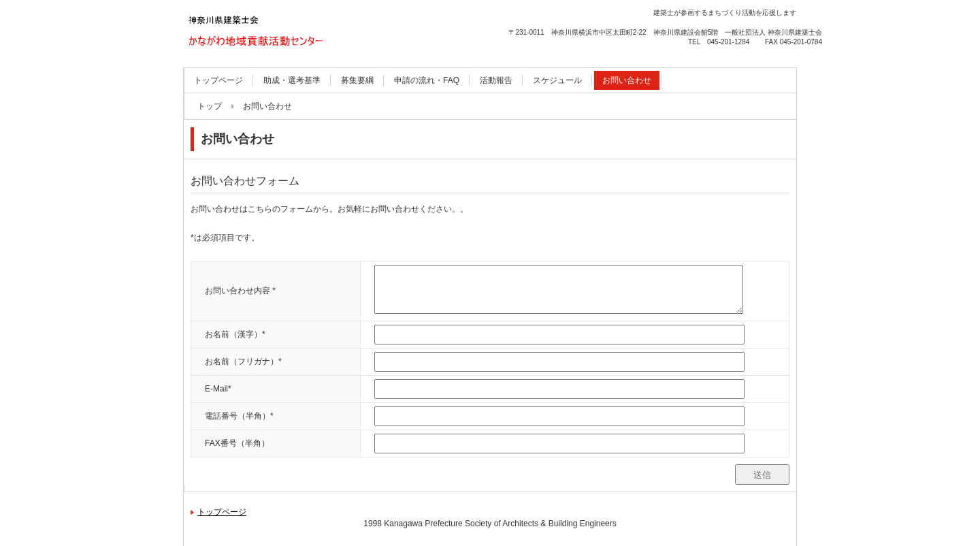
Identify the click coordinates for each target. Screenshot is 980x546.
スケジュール (557, 80)
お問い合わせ (627, 80)
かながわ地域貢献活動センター (272, 65)
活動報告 (496, 80)
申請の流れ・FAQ (427, 80)
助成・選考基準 (292, 80)
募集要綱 (357, 80)
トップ (210, 106)
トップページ (218, 80)
